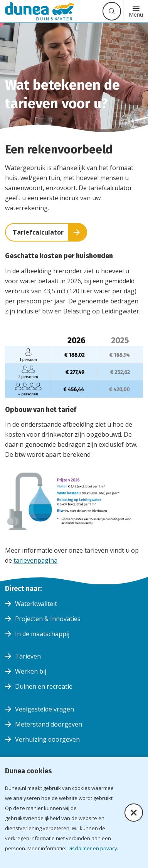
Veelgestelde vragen (45, 709)
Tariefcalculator (38, 232)
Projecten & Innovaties (48, 619)
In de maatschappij (42, 634)
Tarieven (28, 656)
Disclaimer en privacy (92, 848)
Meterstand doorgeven (49, 724)
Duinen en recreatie (44, 686)
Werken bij (31, 671)
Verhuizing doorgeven (47, 739)
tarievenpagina (35, 560)
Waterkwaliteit (36, 604)
